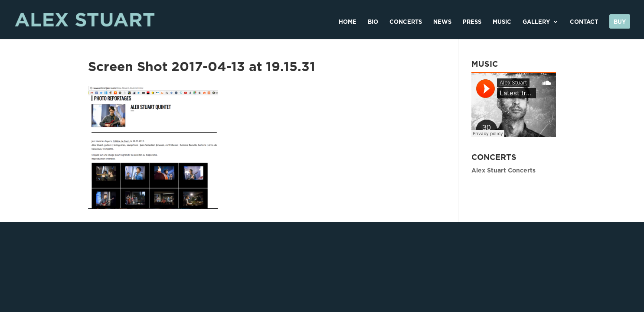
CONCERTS (406, 22)
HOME (348, 22)
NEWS (442, 22)
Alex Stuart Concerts (503, 170)
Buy (620, 22)
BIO (373, 22)
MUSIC (502, 22)
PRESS (472, 22)
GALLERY (536, 22)
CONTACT (584, 22)
